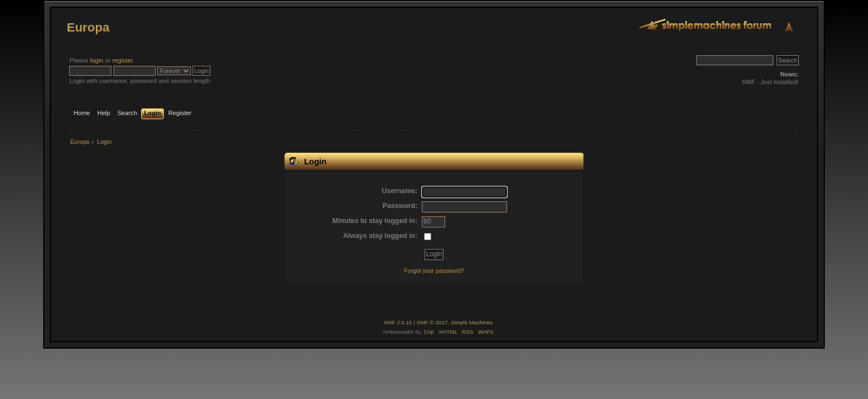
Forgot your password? (434, 271)
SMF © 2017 (432, 322)
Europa (88, 27)
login (97, 60)
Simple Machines (472, 322)
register (123, 60)
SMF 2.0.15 (398, 322)
